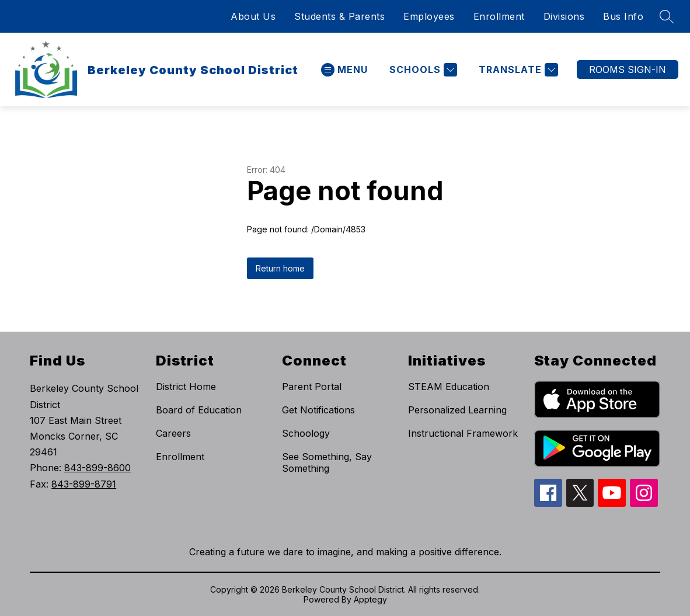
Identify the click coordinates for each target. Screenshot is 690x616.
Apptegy (370, 599)
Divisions (564, 16)
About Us (253, 16)
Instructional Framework (463, 433)
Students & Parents (339, 16)
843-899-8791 (84, 484)
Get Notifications (318, 410)
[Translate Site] (517, 70)
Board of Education (199, 410)
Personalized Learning (457, 410)
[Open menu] (344, 70)
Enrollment (499, 16)
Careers (173, 433)
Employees (429, 16)
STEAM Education (449, 387)
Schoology (306, 433)
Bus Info (623, 16)
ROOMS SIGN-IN (628, 69)
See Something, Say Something (327, 462)
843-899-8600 (97, 468)
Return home (280, 268)
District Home (186, 387)
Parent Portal (312, 387)
